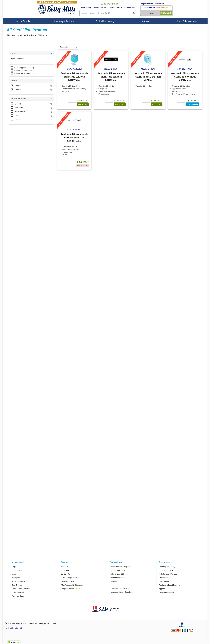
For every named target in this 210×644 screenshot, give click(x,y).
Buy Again (131, 7)
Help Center (66, 570)
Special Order (192, 104)
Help (123, 7)
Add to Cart (83, 104)
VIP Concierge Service (70, 578)
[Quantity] (72, 104)
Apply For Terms (18, 581)
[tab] (31, 53)
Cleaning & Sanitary (64, 21)
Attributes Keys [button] (18, 99)
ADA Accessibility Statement (72, 585)
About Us (64, 567)
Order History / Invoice (21, 589)
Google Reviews (67, 589)
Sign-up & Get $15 (117, 570)
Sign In (144, 4)
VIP (119, 7)
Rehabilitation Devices (168, 574)
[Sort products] (69, 47)
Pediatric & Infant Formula (169, 585)
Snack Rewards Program (120, 567)
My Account (86, 7)
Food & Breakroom (187, 21)
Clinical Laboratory (105, 21)
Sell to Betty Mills (68, 581)
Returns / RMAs (18, 596)
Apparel (146, 21)
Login (14, 567)
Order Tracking (18, 592)
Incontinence (164, 581)
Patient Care (164, 578)
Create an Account (156, 4)
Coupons (114, 581)
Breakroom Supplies (167, 592)
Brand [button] (14, 81)
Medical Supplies (23, 21)
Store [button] (13, 53)
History (104, 7)
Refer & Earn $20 (117, 574)
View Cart (166, 13)
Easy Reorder (17, 585)
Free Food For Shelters (119, 588)
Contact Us (65, 574)
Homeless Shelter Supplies (121, 592)
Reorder (112, 7)
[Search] (135, 13)
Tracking (96, 7)
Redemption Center (118, 578)
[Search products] (109, 13)
